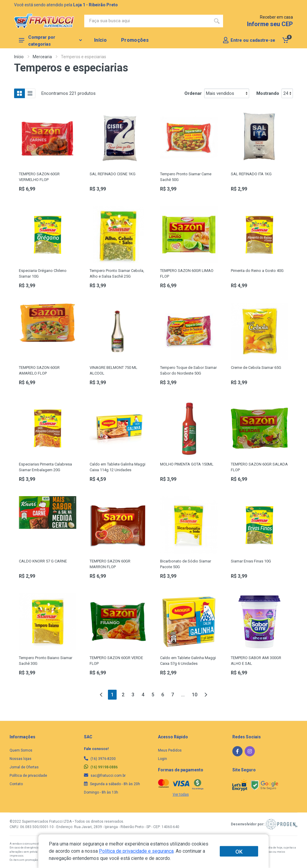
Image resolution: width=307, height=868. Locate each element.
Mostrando (268, 93)
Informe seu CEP (270, 24)
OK (239, 852)
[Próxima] (206, 695)
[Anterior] (101, 695)
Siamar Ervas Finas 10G (251, 561)
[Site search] (147, 21)
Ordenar (193, 93)
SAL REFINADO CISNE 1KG (113, 174)
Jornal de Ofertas (24, 767)
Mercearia (42, 57)
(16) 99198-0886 (101, 767)
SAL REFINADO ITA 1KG (251, 174)
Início (19, 57)
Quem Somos (21, 750)
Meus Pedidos (170, 750)
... (183, 695)
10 (195, 695)
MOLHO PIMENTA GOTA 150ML (187, 464)
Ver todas (181, 794)
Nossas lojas (21, 759)
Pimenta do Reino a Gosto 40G (257, 271)
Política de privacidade (28, 776)
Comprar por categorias (50, 41)
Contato (16, 784)
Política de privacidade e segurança (136, 851)
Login (162, 759)
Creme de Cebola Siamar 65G (256, 368)
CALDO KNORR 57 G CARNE (43, 561)
